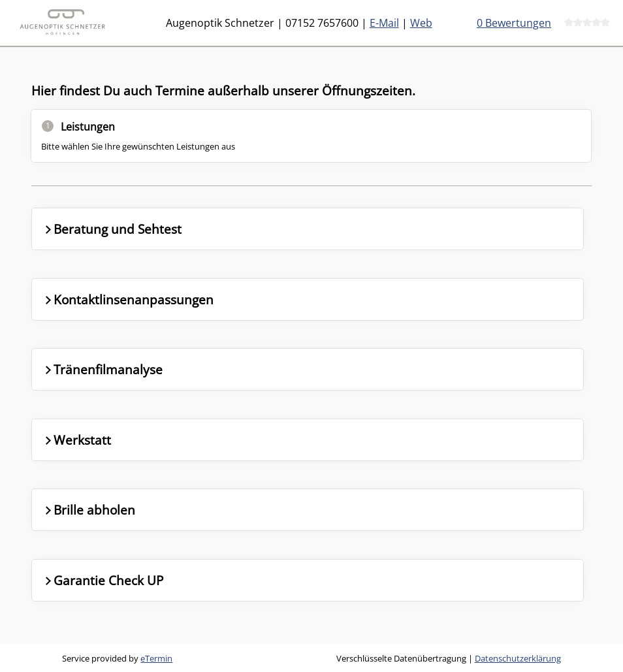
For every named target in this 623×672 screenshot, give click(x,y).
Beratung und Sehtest (112, 229)
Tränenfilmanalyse (103, 369)
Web (421, 23)
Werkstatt (77, 440)
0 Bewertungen (514, 23)
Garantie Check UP (103, 580)
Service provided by (117, 658)
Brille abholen (89, 510)
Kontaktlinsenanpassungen (128, 299)
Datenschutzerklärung (518, 658)
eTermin (156, 658)
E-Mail (384, 23)
